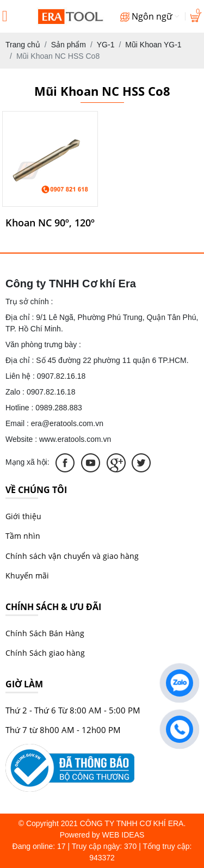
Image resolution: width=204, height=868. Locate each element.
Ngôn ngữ (150, 16)
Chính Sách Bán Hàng (45, 633)
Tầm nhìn (23, 536)
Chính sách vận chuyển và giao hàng (72, 556)
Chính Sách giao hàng (45, 653)
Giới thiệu (23, 516)
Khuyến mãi (27, 575)
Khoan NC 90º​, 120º (50, 223)
